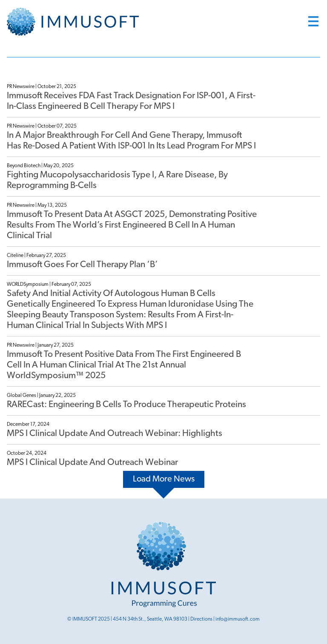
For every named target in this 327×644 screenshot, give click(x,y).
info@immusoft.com (238, 619)
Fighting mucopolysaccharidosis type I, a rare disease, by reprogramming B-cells (117, 180)
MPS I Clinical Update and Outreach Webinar (92, 463)
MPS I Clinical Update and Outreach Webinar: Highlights (115, 434)
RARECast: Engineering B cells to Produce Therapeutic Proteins (126, 405)
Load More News (164, 479)
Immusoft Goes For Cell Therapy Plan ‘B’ (82, 265)
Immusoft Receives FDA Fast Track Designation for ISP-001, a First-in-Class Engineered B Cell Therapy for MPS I (131, 101)
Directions (201, 619)
